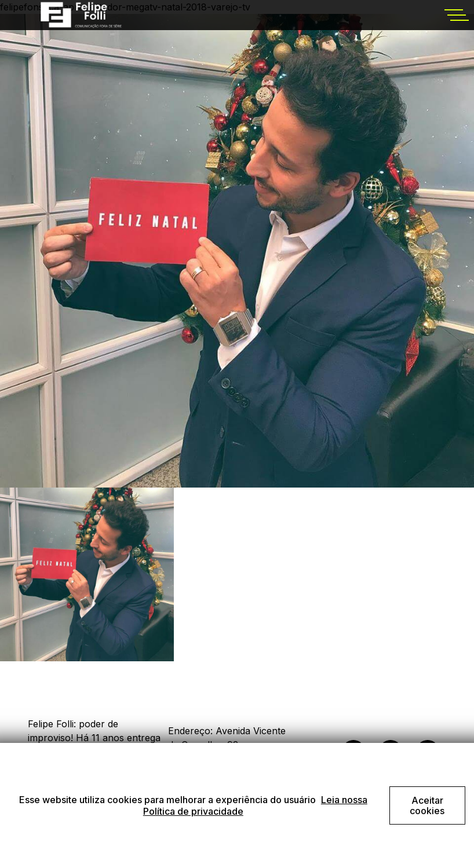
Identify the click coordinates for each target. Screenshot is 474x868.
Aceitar (427, 805)
